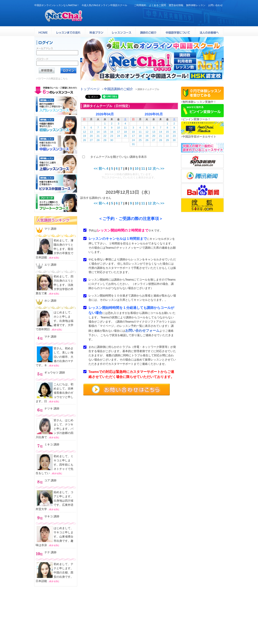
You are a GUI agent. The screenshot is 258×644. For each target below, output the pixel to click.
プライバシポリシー (144, 631)
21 (98, 136)
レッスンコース (170, 616)
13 (91, 132)
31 (133, 144)
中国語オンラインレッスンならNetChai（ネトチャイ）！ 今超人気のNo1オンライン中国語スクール (129, 600)
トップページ (90, 89)
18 (125, 132)
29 (105, 140)
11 (125, 128)
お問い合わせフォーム (142, 331)
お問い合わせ (215, 5)
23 (112, 136)
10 (119, 128)
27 (91, 140)
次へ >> (158, 169)
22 (105, 136)
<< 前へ (100, 169)
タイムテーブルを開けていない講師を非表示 (119, 157)
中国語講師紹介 (141, 621)
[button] (81, 60)
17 (119, 132)
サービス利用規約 (171, 626)
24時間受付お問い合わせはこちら (207, 14)
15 (105, 132)
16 (112, 132)
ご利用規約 (140, 5)
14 (98, 132)
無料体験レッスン (196, 5)
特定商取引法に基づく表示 (176, 631)
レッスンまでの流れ (172, 621)
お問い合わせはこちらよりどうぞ (57, 629)
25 (125, 136)
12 (84, 132)
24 (119, 136)
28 (98, 140)
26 (84, 140)
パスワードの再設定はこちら (52, 79)
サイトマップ (204, 631)
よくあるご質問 (157, 5)
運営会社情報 (176, 5)
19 (84, 136)
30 (112, 140)
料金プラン (202, 616)
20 (91, 136)
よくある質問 (140, 626)
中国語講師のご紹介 (119, 89)
